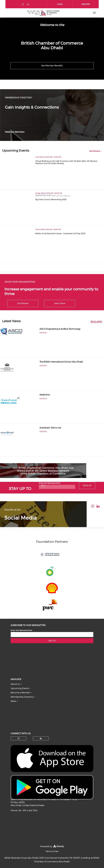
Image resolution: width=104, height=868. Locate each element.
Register (86, 4)
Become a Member (20, 693)
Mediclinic (45, 395)
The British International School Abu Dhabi (61, 362)
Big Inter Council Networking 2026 (62, 199)
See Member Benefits (52, 66)
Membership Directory (22, 697)
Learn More (60, 303)
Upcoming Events (20, 688)
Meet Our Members (15, 132)
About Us (15, 684)
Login (60, 4)
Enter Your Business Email (50, 483)
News (13, 701)
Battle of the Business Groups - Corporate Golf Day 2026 (70, 233)
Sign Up (87, 486)
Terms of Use (52, 851)
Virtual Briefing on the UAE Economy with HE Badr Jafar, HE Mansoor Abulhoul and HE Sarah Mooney (70, 162)
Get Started (23, 303)
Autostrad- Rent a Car (50, 428)
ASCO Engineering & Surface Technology (60, 329)
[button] (100, 168)
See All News (96, 321)
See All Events (95, 151)
